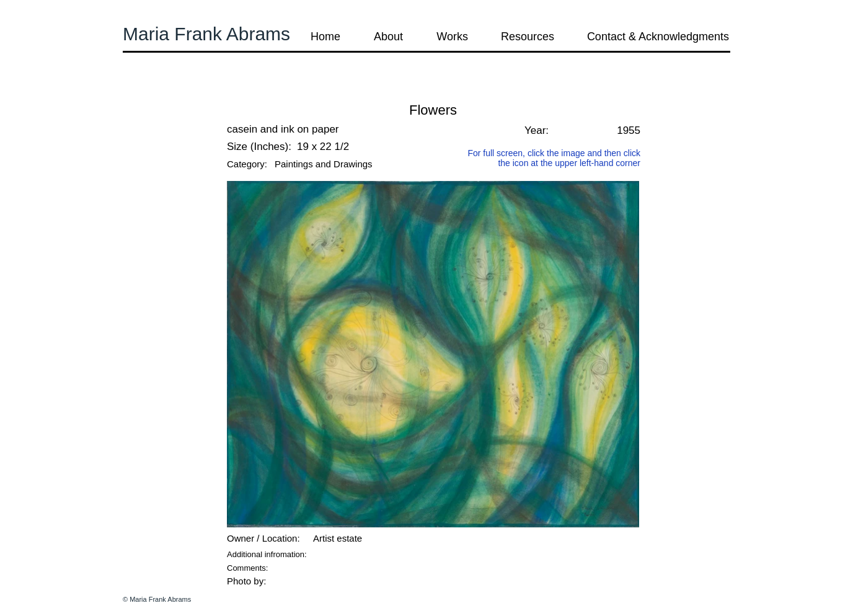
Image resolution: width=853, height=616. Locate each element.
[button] (156, 93)
